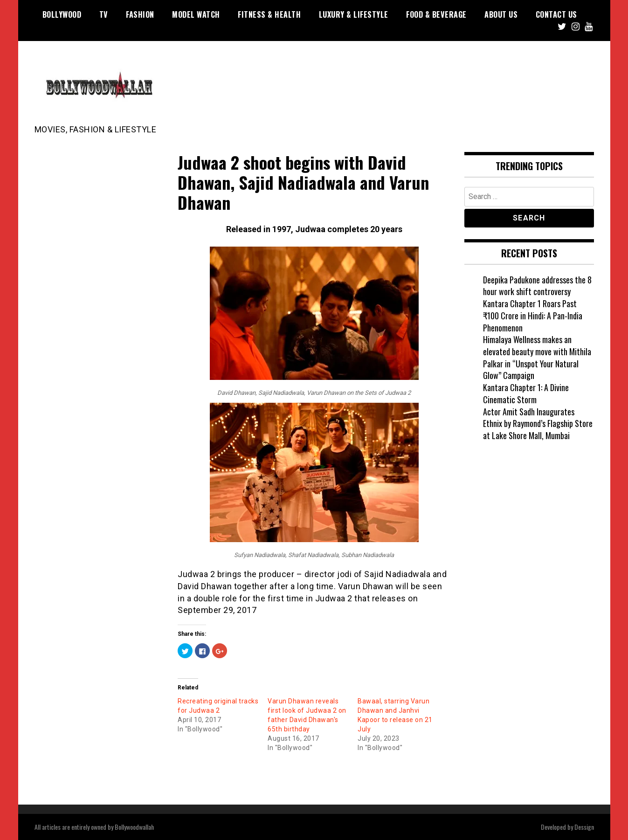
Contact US (556, 14)
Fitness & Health (269, 14)
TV (104, 14)
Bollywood (62, 14)
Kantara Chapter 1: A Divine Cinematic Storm (526, 393)
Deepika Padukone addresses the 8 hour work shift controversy (537, 286)
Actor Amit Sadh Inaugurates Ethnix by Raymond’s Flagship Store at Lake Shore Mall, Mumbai (538, 423)
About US (501, 14)
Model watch (196, 14)
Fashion (140, 14)
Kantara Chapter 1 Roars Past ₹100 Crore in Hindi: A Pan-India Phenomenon (533, 315)
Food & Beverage (436, 14)
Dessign (584, 827)
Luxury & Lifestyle (354, 14)
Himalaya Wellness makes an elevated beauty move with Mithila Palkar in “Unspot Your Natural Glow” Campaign (537, 357)
